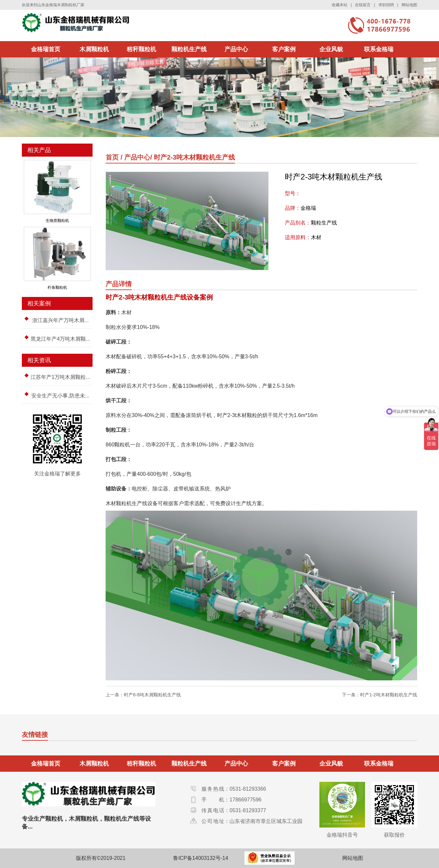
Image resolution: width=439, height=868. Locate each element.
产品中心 (236, 49)
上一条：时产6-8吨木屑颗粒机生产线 (143, 695)
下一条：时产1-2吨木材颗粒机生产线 (379, 695)
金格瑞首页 (46, 49)
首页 (112, 157)
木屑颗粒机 (94, 49)
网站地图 (409, 5)
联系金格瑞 (379, 49)
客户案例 (284, 49)
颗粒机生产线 (189, 49)
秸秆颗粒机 (141, 49)
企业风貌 (331, 49)
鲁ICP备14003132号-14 (201, 858)
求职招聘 (386, 5)
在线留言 (363, 5)
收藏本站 (340, 5)
